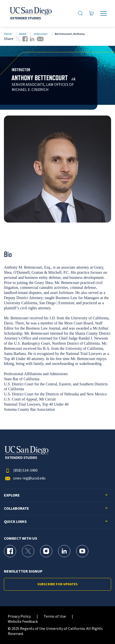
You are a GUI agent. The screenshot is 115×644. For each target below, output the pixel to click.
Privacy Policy (19, 617)
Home (8, 34)
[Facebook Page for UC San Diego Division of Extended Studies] (10, 551)
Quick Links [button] (15, 522)
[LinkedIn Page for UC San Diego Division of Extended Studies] (64, 551)
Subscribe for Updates (57, 584)
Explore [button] (12, 495)
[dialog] (100, 629)
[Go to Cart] (92, 13)
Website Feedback (23, 622)
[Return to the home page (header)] (30, 13)
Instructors (41, 34)
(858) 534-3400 (21, 471)
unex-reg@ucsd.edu (25, 478)
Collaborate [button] (16, 509)
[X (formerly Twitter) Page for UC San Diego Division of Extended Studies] (28, 551)
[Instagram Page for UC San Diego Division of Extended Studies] (46, 551)
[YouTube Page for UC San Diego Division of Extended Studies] (82, 551)
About (23, 34)
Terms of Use (55, 617)
